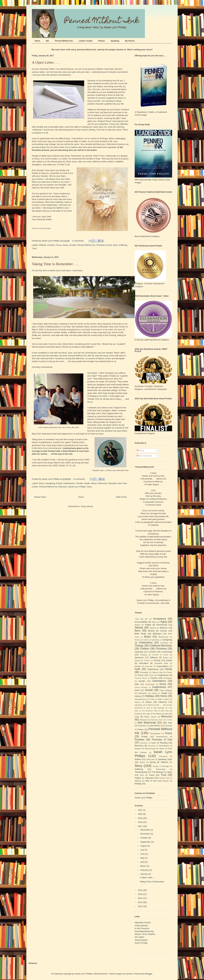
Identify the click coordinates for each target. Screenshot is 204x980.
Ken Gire (165, 711)
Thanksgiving (141, 772)
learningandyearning (144, 931)
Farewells (144, 672)
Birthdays (157, 634)
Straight (156, 766)
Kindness (138, 714)
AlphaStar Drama (143, 922)
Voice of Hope (141, 943)
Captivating (155, 640)
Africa (154, 622)
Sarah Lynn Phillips (77, 487)
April (143, 862)
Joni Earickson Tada (150, 711)
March (144, 866)
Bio (47, 41)
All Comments (144, 456)
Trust (34, 248)
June (143, 854)
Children (145, 649)
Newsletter (142, 726)
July (143, 850)
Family (59, 483)
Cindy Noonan (141, 926)
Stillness (164, 762)
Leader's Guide (86, 41)
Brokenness (164, 637)
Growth (73, 245)
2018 (140, 822)
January (144, 874)
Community (167, 652)
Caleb (146, 640)
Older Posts (121, 497)
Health (87, 483)
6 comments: (80, 479)
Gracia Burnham (141, 687)
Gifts (137, 684)
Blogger (149, 974)
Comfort (51, 245)
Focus (59, 245)
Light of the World (153, 714)
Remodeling (164, 746)
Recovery (63, 487)
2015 (140, 894)
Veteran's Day (164, 778)
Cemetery (164, 643)
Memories (103, 483)
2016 (140, 890)
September (146, 842)
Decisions (139, 657)
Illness (94, 483)
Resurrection (151, 748)
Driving (157, 660)
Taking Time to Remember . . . (55, 264)
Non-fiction (155, 726)
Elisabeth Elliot (161, 663)
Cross (166, 655)
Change (139, 646)
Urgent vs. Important (144, 778)
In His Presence (142, 928)
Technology (161, 769)
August (144, 846)
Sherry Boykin (141, 940)
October (144, 838)
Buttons (137, 640)
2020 (140, 814)
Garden (142, 681)
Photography (155, 733)
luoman (129, 974)
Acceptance (160, 619)
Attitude (43, 245)
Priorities (140, 740)
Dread (137, 660)
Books (148, 637)
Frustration (168, 678)
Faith (137, 669)
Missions (144, 720)
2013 (140, 902)
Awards (153, 628)
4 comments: (78, 241)
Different (154, 657)
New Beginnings (147, 723)
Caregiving (50, 483)
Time (142, 775)
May (143, 858)
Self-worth (163, 756)
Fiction (169, 672)
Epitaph (138, 666)
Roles (162, 748)
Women (166, 781)
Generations (159, 681)
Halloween (143, 693)
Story (115, 245)
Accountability (141, 622)
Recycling (151, 746)
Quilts (153, 743)
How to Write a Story (160, 699)
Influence (163, 702)
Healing (154, 693)
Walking (138, 781)
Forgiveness (163, 675)
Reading (164, 743)
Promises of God (104, 245)
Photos (102, 41)
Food (151, 675)
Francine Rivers (141, 678)
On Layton (139, 937)
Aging (164, 622)
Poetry (169, 733)
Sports (142, 762)
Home (37, 41)
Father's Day (157, 672)
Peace (140, 729)
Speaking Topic (165, 759)
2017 (140, 826)
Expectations (163, 666)
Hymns (138, 702)
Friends (154, 678)
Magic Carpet (150, 717)
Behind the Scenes (158, 631)
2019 (140, 818)
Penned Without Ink (64, 41)
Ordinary (169, 726)
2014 (140, 898)
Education (144, 663)
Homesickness (141, 699)
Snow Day (150, 759)
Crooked (155, 655)
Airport (137, 625)
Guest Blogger (166, 690)
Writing (138, 784)
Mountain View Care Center (162, 720)
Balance (164, 628)
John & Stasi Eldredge (155, 708)
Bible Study (140, 634)
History (138, 696)
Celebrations (146, 643)
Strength (165, 766)
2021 (140, 810)
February (145, 870)
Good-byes (150, 684)
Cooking (143, 655)
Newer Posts (40, 497)
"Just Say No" (141, 619)
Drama (166, 657)
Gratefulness (69, 483)
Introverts (139, 705)
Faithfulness (153, 669)
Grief (137, 690)
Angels (148, 625)
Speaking (115, 41)
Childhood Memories (161, 646)
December (146, 830)
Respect (138, 748)
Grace (65, 245)
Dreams (147, 661)
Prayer (145, 737)
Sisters (138, 759)
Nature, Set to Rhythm (145, 934)
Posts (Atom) (87, 506)
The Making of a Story (162, 772)
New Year (167, 723)
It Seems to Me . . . (154, 705)
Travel (152, 775)
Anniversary (162, 625)
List (166, 714)
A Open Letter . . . (46, 62)
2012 (140, 906)
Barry (42, 483)
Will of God (151, 781)
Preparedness (162, 737)
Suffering (123, 245)
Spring (153, 762)
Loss (137, 717)
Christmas (161, 649)
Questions (144, 743)
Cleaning (139, 652)
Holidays (150, 696)
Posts (140, 451)
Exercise (149, 666)
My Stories (130, 41)
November (146, 834)
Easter (169, 660)
